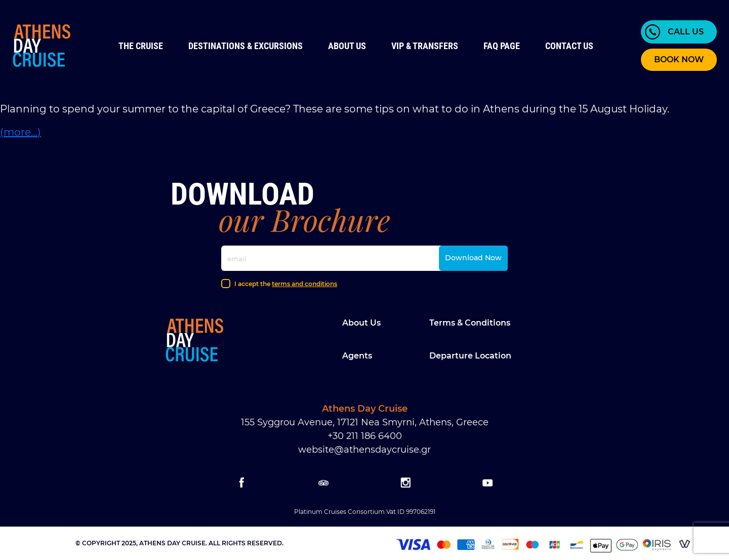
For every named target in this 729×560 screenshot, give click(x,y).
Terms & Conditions (470, 323)
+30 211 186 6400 (365, 436)
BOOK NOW (679, 59)
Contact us (569, 46)
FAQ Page (502, 46)
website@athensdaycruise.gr (364, 450)
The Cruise (141, 46)
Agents (357, 356)
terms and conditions (305, 284)
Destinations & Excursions (246, 46)
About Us (347, 46)
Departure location (470, 356)
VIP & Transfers (425, 46)
